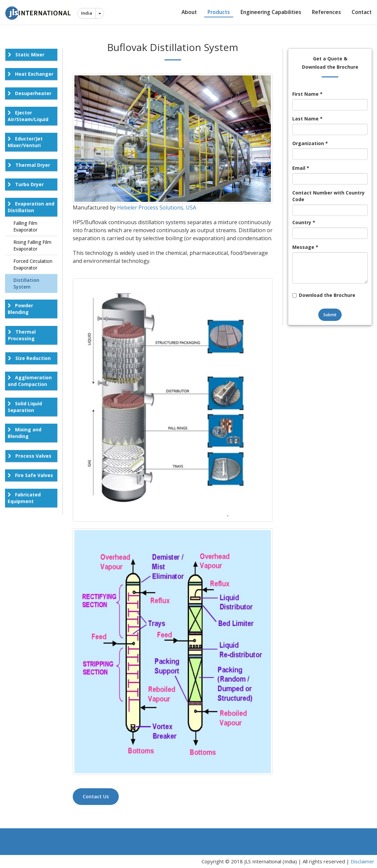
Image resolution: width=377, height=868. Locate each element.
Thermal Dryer (29, 165)
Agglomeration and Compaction (30, 381)
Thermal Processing (22, 335)
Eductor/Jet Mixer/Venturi (25, 142)
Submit (330, 315)
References (326, 12)
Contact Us (96, 796)
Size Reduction (29, 358)
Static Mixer (26, 55)
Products (219, 12)
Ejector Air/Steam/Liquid (28, 116)
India (87, 13)
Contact (362, 12)
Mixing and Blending (25, 433)
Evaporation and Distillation (31, 207)
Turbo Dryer (26, 184)
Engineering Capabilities (271, 12)
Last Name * (307, 119)
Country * (304, 222)
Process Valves (30, 456)
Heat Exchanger (31, 74)
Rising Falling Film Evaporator (32, 245)
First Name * (307, 94)
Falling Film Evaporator (25, 226)
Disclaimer (362, 861)
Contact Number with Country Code (328, 196)
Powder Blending (20, 309)
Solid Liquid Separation (25, 407)
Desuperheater (30, 93)
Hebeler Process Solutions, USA (157, 207)
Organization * (310, 143)
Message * (305, 247)
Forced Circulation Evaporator (33, 264)
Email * (301, 168)
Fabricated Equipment (24, 498)
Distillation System (26, 283)
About (189, 12)
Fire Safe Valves (30, 475)
